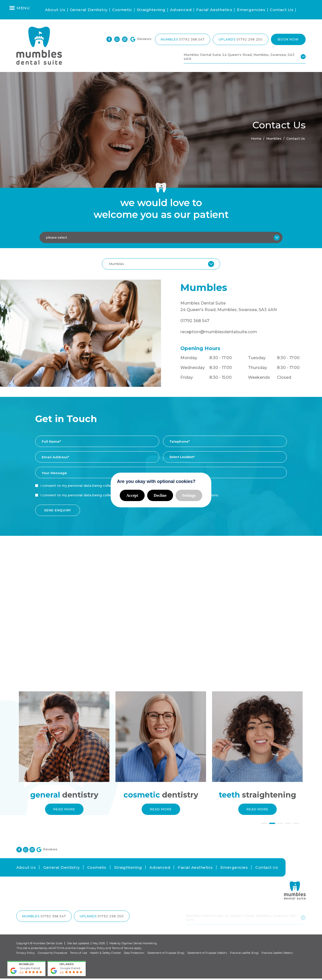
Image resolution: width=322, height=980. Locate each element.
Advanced (181, 10)
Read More (65, 811)
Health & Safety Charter (105, 954)
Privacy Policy (96, 950)
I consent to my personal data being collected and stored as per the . (111, 487)
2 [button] (272, 825)
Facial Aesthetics (214, 10)
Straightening (151, 10)
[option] (65, 760)
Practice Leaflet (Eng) (244, 954)
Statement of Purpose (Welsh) (207, 954)
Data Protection (134, 954)
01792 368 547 (192, 39)
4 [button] (288, 825)
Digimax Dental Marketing (139, 945)
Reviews (141, 40)
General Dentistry (89, 10)
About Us (55, 10)
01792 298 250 (250, 39)
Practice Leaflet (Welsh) (277, 954)
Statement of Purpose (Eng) (166, 954)
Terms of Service (123, 950)
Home (256, 138)
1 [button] (264, 825)
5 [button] (296, 825)
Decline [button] (160, 495)
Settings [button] (189, 495)
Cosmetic (122, 10)
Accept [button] (132, 495)
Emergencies (251, 10)
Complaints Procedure (52, 954)
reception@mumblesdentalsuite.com (219, 333)
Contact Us (282, 10)
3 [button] (280, 825)
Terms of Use (78, 954)
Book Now (288, 39)
